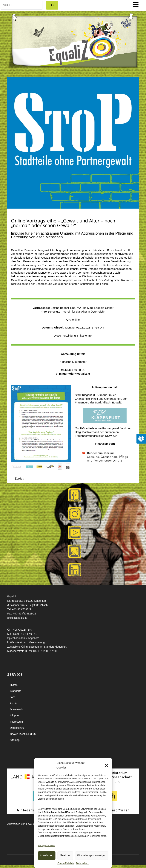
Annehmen (47, 855)
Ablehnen (65, 855)
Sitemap (15, 740)
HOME (14, 685)
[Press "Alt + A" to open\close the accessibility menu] (141, 439)
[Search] (52, 5)
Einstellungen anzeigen (92, 855)
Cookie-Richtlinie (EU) (23, 734)
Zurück (19, 479)
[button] (106, 765)
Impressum (16, 722)
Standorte (16, 691)
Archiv (14, 703)
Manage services (46, 846)
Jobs (13, 697)
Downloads (16, 709)
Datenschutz (82, 863)
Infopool (15, 715)
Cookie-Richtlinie (66, 863)
